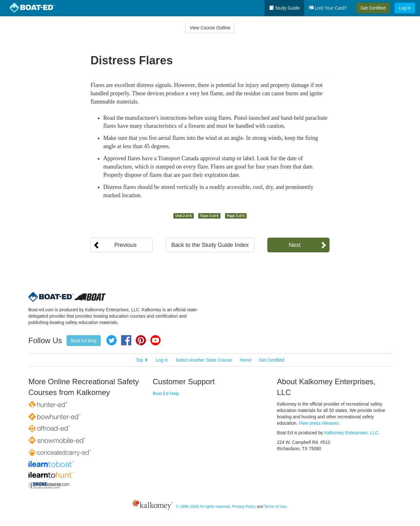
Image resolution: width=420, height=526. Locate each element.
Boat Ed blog (83, 341)
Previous (125, 245)
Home (246, 360)
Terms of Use (275, 507)
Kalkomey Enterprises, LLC (351, 433)
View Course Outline (210, 28)
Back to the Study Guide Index (210, 245)
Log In (405, 8)
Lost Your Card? (328, 8)
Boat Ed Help (166, 393)
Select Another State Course (204, 360)
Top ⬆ (142, 360)
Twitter (112, 340)
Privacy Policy (244, 507)
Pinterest (141, 340)
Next (295, 245)
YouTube (156, 340)
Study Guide (284, 8)
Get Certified (373, 8)
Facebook (126, 340)
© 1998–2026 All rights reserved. (203, 507)
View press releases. (319, 423)
